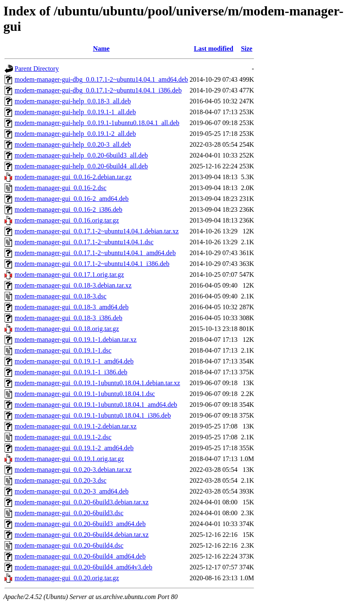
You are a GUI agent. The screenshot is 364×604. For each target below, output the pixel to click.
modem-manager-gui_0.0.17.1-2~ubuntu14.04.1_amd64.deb (95, 253)
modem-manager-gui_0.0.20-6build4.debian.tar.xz (82, 535)
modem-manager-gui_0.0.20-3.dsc (61, 480)
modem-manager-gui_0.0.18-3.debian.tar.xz (73, 285)
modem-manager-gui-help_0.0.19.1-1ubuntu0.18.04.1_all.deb (97, 123)
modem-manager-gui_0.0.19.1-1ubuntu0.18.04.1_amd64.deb (96, 405)
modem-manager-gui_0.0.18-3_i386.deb (69, 318)
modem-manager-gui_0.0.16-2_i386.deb (69, 209)
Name (101, 49)
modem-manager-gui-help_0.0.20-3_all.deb (73, 144)
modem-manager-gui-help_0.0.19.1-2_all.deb (75, 134)
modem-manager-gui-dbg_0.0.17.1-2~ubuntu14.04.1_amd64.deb (101, 79)
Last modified (213, 49)
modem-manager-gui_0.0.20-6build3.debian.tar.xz (82, 502)
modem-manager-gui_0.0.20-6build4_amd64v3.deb (84, 567)
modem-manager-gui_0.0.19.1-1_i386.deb (71, 372)
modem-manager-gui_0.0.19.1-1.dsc (63, 350)
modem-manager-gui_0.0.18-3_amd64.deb (72, 307)
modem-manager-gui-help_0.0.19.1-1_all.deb (75, 112)
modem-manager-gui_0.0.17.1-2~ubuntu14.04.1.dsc (84, 242)
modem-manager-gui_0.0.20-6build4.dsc (69, 545)
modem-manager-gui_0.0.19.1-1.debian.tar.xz (76, 340)
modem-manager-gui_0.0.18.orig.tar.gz (67, 329)
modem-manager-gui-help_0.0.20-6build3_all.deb (81, 155)
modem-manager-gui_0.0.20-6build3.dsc (69, 513)
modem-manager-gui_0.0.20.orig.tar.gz (67, 578)
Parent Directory (37, 69)
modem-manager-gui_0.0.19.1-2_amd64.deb (74, 448)
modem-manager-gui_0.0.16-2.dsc (61, 188)
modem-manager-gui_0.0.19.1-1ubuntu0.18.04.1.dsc (85, 394)
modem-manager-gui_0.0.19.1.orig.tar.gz (69, 459)
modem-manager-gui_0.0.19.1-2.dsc (63, 437)
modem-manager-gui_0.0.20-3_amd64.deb (72, 491)
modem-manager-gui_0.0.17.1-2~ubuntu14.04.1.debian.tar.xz (97, 231)
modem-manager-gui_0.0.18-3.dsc (61, 296)
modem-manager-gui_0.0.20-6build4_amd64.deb (80, 556)
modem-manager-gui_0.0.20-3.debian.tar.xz (73, 470)
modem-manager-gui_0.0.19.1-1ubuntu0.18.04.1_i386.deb (93, 415)
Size (247, 49)
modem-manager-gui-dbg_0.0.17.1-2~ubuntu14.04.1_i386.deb (98, 90)
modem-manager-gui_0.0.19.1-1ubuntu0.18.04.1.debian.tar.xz (97, 383)
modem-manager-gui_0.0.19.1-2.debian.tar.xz (76, 426)
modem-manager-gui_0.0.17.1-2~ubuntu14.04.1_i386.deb (92, 264)
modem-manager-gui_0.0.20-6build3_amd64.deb (80, 524)
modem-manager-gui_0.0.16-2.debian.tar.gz (73, 177)
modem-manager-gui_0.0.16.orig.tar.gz (67, 220)
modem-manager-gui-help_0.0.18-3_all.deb (73, 101)
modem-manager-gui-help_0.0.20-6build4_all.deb (81, 166)
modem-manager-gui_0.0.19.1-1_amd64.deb (74, 361)
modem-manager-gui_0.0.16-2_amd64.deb (72, 199)
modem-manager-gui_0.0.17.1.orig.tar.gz (69, 274)
